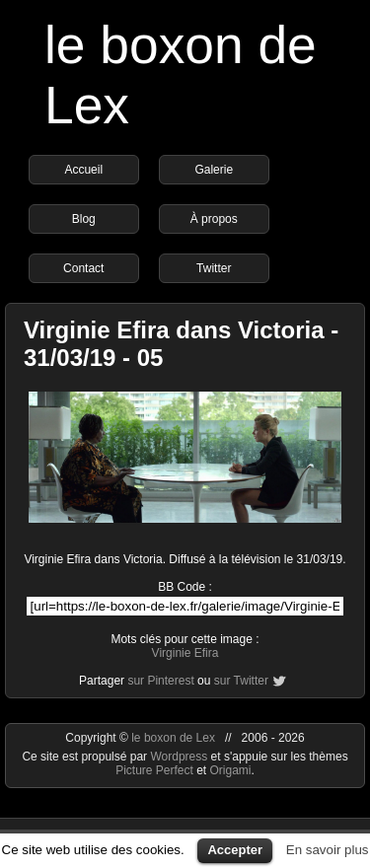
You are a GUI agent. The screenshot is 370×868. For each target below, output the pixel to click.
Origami (231, 770)
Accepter (235, 850)
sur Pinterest (160, 681)
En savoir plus (328, 850)
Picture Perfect (154, 770)
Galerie (214, 170)
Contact (83, 268)
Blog (84, 219)
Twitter (214, 268)
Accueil (83, 170)
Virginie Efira (185, 653)
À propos (214, 219)
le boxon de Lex (173, 738)
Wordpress (180, 757)
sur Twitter (241, 681)
